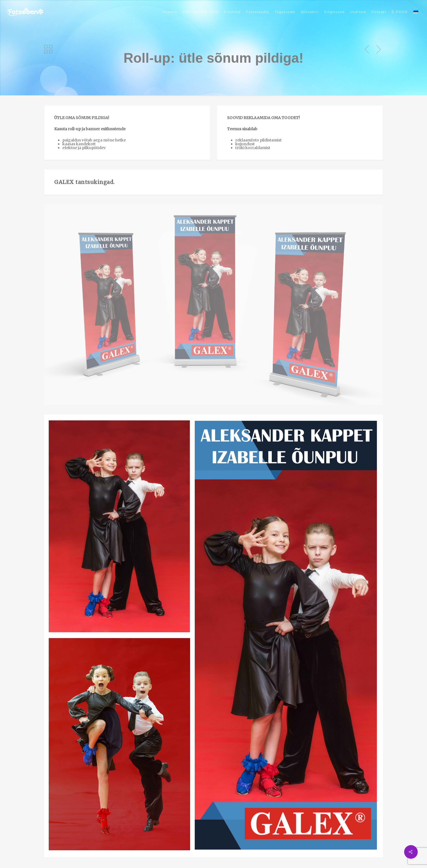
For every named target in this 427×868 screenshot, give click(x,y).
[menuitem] (416, 12)
